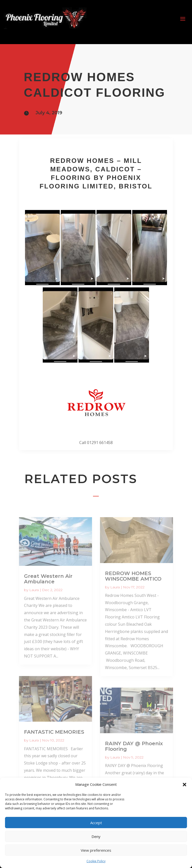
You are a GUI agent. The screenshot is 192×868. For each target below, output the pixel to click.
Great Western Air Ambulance (48, 579)
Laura (34, 590)
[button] (184, 785)
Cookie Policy (96, 861)
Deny (96, 836)
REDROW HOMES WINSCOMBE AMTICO (133, 576)
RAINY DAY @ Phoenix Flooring (134, 746)
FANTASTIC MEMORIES (54, 732)
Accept (96, 823)
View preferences (96, 850)
